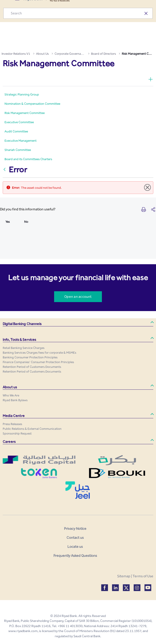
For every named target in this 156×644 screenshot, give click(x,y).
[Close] (148, 188)
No (26, 222)
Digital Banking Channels (22, 324)
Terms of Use (143, 576)
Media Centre (14, 416)
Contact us (75, 538)
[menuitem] (22, 94)
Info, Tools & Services (19, 340)
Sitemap (124, 576)
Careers (9, 442)
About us (10, 387)
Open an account (78, 297)
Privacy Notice (75, 529)
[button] (78, 324)
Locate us (75, 547)
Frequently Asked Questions (75, 556)
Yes (8, 222)
